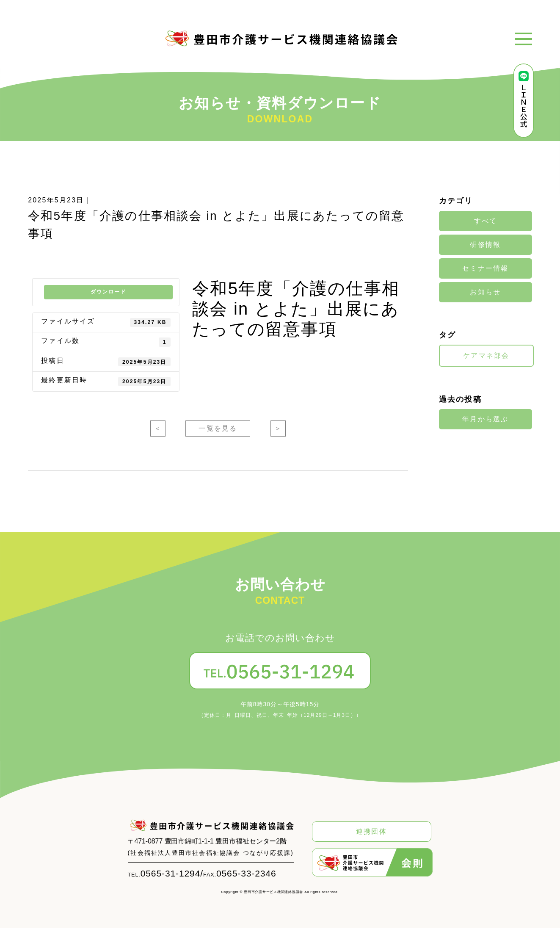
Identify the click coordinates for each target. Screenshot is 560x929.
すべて (486, 221)
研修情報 (485, 245)
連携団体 (371, 833)
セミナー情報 (485, 268)
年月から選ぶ (485, 419)
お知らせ (485, 292)
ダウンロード (109, 293)
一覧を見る (218, 430)
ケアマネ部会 (486, 356)
